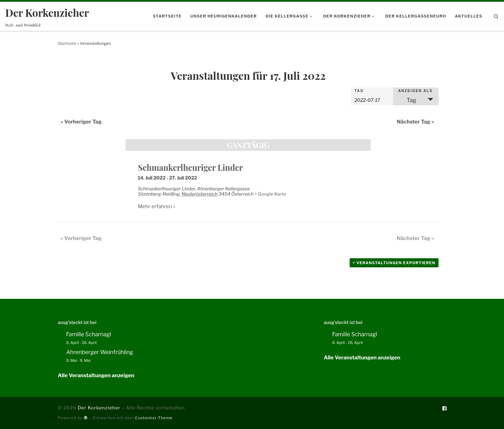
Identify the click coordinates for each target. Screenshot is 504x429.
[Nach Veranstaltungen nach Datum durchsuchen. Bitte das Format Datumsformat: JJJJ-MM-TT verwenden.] (372, 100)
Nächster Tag (415, 122)
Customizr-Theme (154, 418)
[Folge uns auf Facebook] (444, 409)
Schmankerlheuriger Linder (190, 167)
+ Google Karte (270, 194)
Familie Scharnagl (89, 334)
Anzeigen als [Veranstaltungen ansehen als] (415, 91)
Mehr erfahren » (157, 206)
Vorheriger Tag (81, 122)
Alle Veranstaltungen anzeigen (96, 375)
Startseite (67, 43)
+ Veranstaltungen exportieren (394, 263)
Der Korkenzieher (99, 408)
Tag (359, 91)
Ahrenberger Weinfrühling (100, 352)
